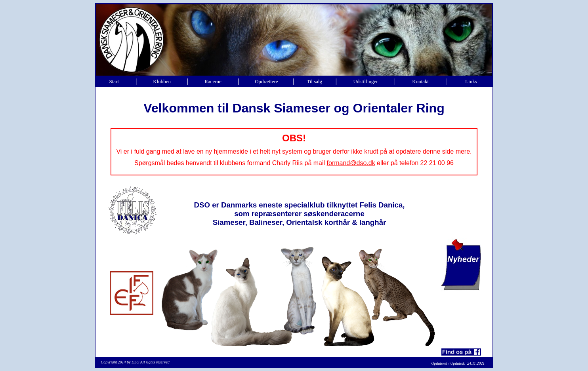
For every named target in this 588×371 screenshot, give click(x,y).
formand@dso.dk (351, 163)
